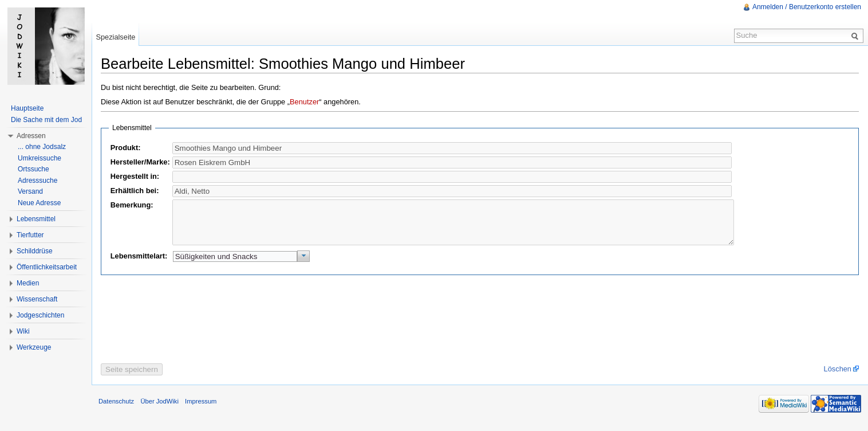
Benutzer (304, 102)
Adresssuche (38, 181)
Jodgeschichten (40, 315)
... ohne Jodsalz (42, 147)
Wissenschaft (37, 299)
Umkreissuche (40, 158)
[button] (304, 265)
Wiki (23, 331)
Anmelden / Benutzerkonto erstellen (807, 7)
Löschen (838, 377)
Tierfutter (30, 235)
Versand (30, 191)
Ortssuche (33, 169)
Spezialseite (115, 37)
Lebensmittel (36, 219)
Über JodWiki (159, 410)
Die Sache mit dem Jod (46, 120)
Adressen (31, 136)
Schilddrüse (35, 251)
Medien (28, 283)
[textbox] (452, 162)
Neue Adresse (39, 203)
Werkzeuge (34, 347)
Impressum (201, 410)
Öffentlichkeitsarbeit (47, 267)
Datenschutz (116, 410)
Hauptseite (27, 108)
